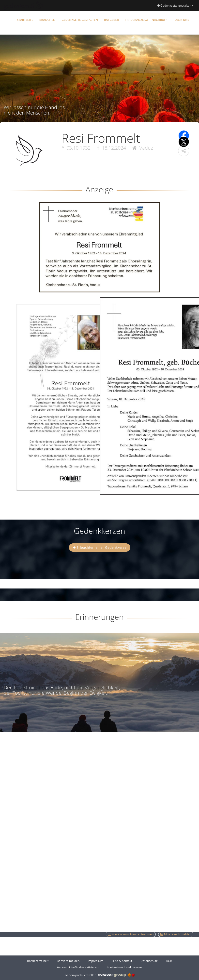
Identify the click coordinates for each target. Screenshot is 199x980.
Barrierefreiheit (38, 961)
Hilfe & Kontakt (122, 961)
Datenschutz (149, 961)
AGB (169, 961)
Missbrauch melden (176, 934)
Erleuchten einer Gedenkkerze (100, 547)
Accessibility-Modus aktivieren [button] (78, 967)
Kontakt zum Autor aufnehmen (131, 934)
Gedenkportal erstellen (100, 975)
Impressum (96, 961)
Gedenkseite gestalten (175, 6)
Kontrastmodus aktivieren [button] (124, 967)
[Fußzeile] (99, 964)
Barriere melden (68, 961)
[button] (184, 151)
